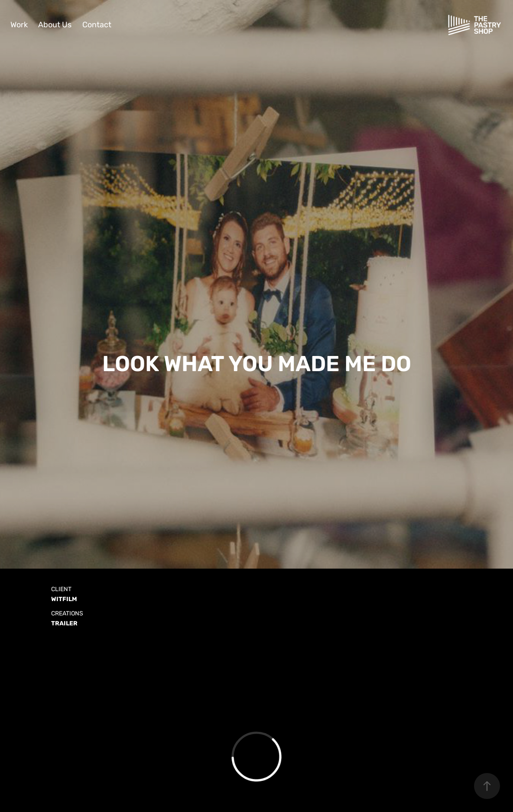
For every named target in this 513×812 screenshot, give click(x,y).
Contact (97, 25)
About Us (55, 25)
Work (19, 25)
